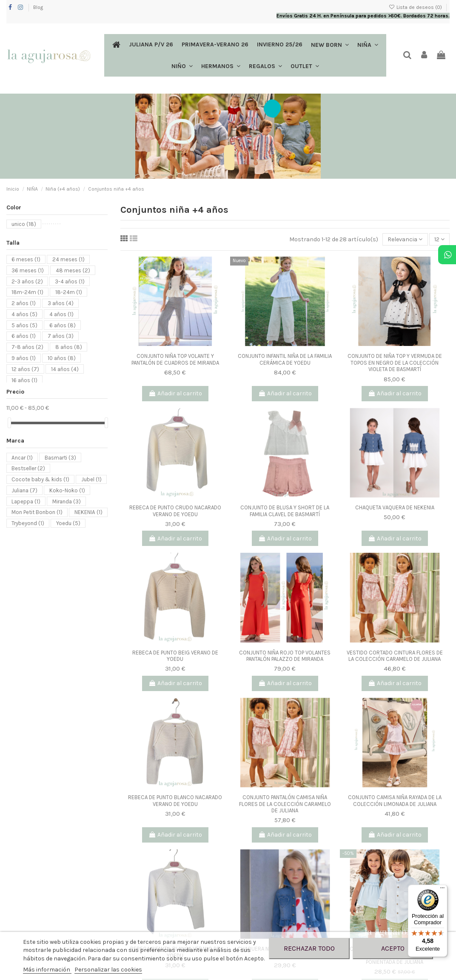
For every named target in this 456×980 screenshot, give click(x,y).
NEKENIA (88, 512)
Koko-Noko (67, 490)
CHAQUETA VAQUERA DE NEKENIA (395, 507)
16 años (24, 380)
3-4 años (70, 281)
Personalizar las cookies (108, 970)
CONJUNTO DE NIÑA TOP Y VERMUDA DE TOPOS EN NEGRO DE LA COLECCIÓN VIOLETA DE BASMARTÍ (395, 363)
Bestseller (28, 468)
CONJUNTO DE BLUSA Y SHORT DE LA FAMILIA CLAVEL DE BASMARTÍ (285, 511)
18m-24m (27, 292)
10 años (62, 358)
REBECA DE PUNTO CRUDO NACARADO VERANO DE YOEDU (175, 511)
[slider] (9, 423)
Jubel (91, 479)
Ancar (22, 457)
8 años (69, 347)
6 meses (26, 259)
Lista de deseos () (416, 7)
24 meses (68, 259)
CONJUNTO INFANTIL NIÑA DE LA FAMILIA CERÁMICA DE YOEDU (285, 359)
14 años (65, 369)
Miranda (67, 501)
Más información (47, 970)
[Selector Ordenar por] (405, 239)
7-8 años (27, 347)
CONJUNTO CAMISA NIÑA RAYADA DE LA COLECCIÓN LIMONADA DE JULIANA (395, 801)
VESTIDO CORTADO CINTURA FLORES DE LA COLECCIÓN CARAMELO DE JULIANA (395, 656)
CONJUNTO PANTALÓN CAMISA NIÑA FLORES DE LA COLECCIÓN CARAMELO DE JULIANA (285, 804)
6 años (63, 325)
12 (439, 239)
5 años (24, 325)
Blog (38, 7)
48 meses (73, 270)
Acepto (393, 948)
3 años (61, 303)
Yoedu (68, 523)
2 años (24, 303)
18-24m (69, 292)
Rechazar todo (309, 948)
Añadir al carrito (175, 393)
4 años (24, 314)
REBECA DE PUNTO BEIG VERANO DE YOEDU (175, 656)
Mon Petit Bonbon (37, 512)
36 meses (28, 270)
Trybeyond (28, 523)
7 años (61, 336)
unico (24, 224)
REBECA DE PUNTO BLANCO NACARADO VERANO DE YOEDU (175, 801)
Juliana (24, 490)
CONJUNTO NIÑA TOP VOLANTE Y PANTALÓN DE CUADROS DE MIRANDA (175, 359)
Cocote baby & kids (40, 479)
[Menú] (442, 890)
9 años (24, 358)
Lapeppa (26, 501)
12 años (25, 369)
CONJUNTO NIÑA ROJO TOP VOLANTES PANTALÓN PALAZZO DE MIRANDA (285, 656)
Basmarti (60, 457)
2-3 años (27, 281)
